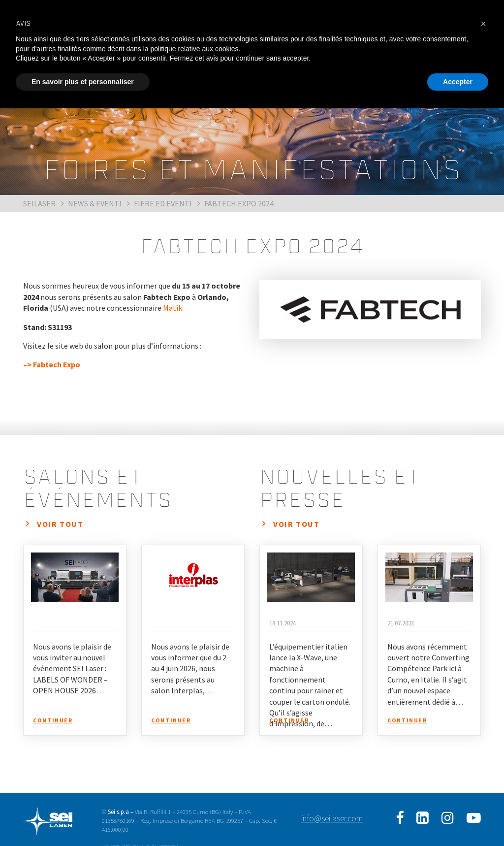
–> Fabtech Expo (52, 364)
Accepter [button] (458, 82)
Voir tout (60, 524)
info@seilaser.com (332, 818)
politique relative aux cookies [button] (194, 49)
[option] (370, 309)
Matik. (173, 308)
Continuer (53, 720)
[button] (483, 24)
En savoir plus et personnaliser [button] (83, 82)
